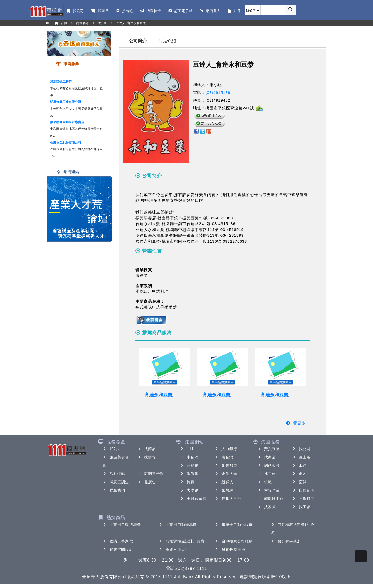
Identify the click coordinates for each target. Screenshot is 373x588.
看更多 (296, 423)
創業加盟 (226, 465)
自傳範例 (303, 490)
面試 (299, 482)
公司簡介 (138, 41)
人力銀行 (226, 449)
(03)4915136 (218, 92)
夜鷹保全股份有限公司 (66, 142)
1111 (188, 449)
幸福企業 (268, 490)
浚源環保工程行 (61, 82)
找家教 (266, 507)
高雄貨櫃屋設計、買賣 (181, 541)
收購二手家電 (118, 541)
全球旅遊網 (193, 499)
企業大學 (226, 474)
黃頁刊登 (268, 449)
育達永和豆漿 (159, 395)
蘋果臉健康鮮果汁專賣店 (67, 122)
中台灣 (189, 457)
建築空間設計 (118, 549)
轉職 (187, 482)
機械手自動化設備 (234, 524)
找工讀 (301, 507)
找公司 (112, 449)
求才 (299, 474)
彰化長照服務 (230, 549)
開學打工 (303, 499)
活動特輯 (114, 474)
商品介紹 (167, 41)
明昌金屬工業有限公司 (66, 102)
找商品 (146, 449)
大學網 (189, 490)
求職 (264, 482)
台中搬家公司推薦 (234, 541)
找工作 (266, 474)
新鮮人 (224, 482)
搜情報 (146, 457)
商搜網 (189, 465)
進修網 (189, 474)
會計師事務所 (286, 541)
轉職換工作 (270, 499)
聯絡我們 (114, 490)
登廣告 (146, 482)
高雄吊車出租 (174, 549)
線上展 (301, 457)
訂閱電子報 (150, 474)
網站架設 (268, 465)
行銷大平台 (228, 499)
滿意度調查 (116, 482)
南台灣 (224, 457)
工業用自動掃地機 (178, 524)
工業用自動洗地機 (122, 524)
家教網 (224, 490)
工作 (299, 465)
